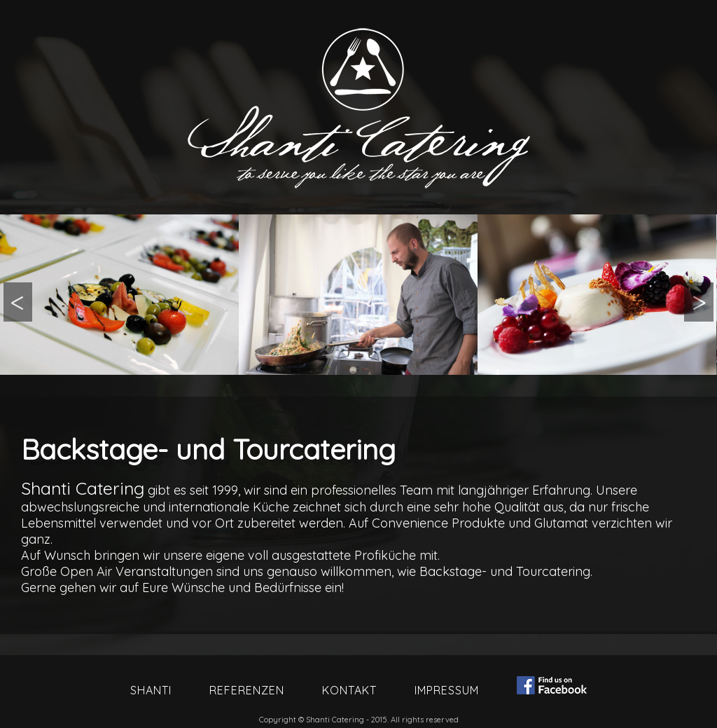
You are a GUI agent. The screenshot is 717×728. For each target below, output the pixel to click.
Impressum (447, 690)
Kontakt (349, 690)
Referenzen (247, 690)
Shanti (151, 690)
